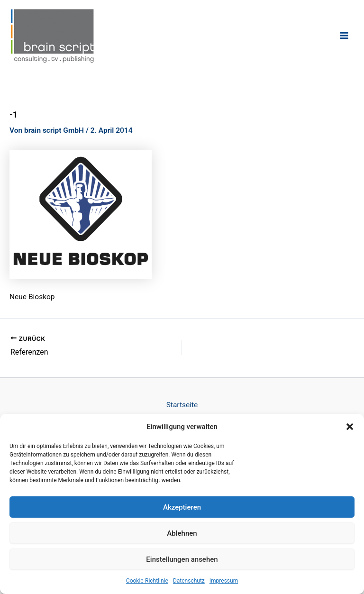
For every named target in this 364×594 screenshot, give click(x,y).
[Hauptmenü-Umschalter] (344, 35)
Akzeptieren (182, 507)
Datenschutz (189, 581)
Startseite (182, 404)
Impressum (224, 581)
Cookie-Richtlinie (147, 581)
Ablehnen (182, 533)
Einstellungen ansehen (182, 559)
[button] (350, 427)
